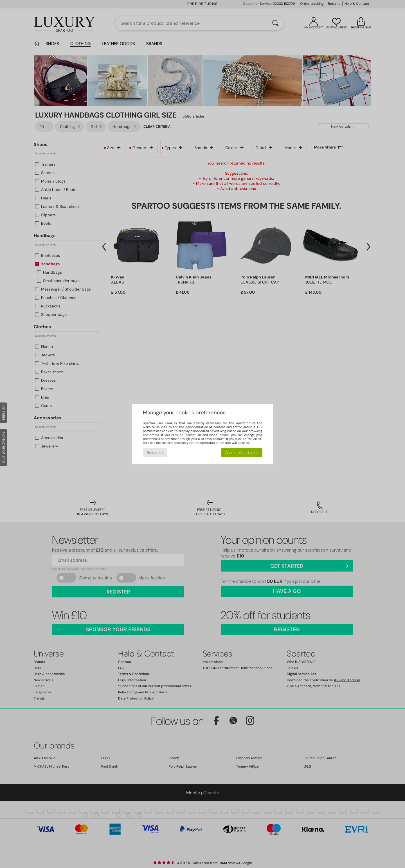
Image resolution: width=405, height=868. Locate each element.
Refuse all (155, 453)
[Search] (275, 23)
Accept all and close (242, 453)
